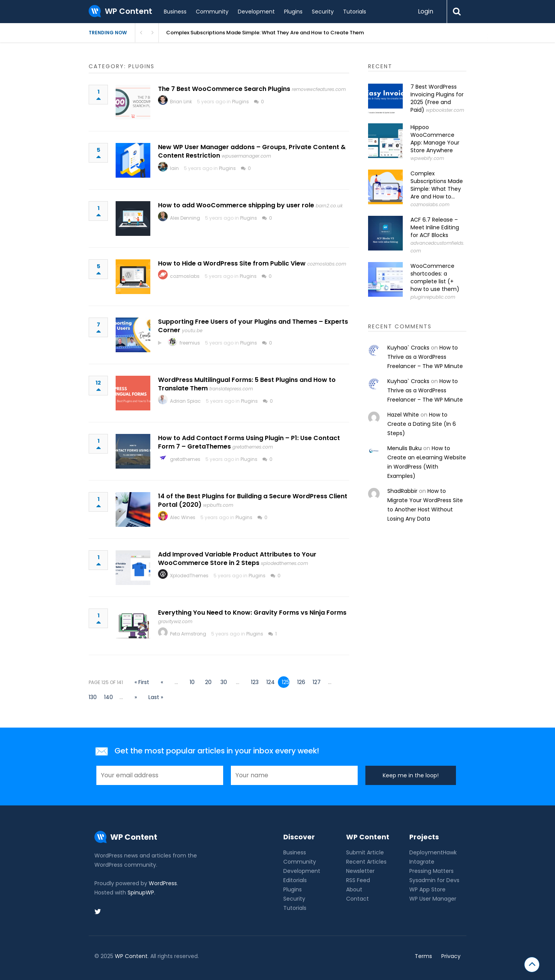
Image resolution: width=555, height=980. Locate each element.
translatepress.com (231, 389)
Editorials (295, 880)
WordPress (163, 883)
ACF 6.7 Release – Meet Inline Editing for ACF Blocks (435, 227)
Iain (174, 168)
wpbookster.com (445, 110)
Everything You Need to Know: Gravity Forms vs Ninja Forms (252, 613)
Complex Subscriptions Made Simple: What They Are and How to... (437, 185)
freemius (190, 343)
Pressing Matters (431, 871)
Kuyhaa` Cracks (408, 348)
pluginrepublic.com (433, 297)
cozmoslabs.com (327, 264)
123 (255, 682)
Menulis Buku (404, 448)
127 (316, 682)
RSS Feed (358, 880)
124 (270, 682)
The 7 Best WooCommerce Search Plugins (224, 89)
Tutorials (355, 12)
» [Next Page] (136, 697)
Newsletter (360, 871)
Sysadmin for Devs (434, 880)
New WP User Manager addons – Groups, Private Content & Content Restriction (252, 151)
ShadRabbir (402, 491)
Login (425, 11)
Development (256, 12)
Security (323, 12)
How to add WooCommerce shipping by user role (236, 205)
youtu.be (192, 330)
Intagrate (422, 862)
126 (301, 682)
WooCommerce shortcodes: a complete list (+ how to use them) (435, 277)
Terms (423, 956)
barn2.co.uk (329, 206)
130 (92, 697)
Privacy (451, 956)
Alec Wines (183, 517)
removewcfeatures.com (319, 89)
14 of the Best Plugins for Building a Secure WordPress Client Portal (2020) (253, 500)
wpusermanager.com (246, 156)
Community (212, 12)
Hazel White (403, 415)
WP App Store (427, 889)
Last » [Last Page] (156, 697)
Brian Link (181, 102)
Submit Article (365, 852)
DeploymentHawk (433, 852)
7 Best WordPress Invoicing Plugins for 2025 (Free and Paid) (437, 98)
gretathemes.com (253, 447)
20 (208, 682)
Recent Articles (366, 862)
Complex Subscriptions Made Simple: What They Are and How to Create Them (265, 33)
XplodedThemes (189, 576)
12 (98, 387)
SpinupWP (141, 893)
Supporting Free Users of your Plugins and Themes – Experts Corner (253, 326)
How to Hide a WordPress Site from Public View (232, 263)
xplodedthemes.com (284, 563)
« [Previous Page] (162, 682)
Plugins (293, 12)
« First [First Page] (142, 682)
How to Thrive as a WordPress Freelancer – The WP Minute (425, 357)
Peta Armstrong (188, 634)
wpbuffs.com (218, 505)
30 (224, 682)
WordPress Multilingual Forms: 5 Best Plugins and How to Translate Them (247, 384)
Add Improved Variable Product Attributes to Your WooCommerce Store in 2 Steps (237, 559)
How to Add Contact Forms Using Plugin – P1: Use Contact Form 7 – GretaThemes (249, 442)
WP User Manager (433, 899)
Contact (357, 899)
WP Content (131, 956)
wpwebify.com (427, 158)
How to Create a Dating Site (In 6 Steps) (422, 424)
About (354, 889)
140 (108, 697)
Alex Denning (185, 218)
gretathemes (185, 459)
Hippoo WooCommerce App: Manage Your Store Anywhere (435, 139)
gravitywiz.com (175, 621)
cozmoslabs (185, 276)
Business (175, 12)
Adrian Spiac (185, 401)
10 (192, 682)
